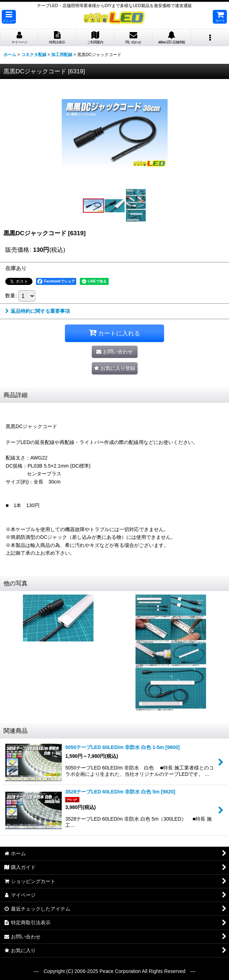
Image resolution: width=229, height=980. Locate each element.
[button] (9, 17)
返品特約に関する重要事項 (38, 311)
